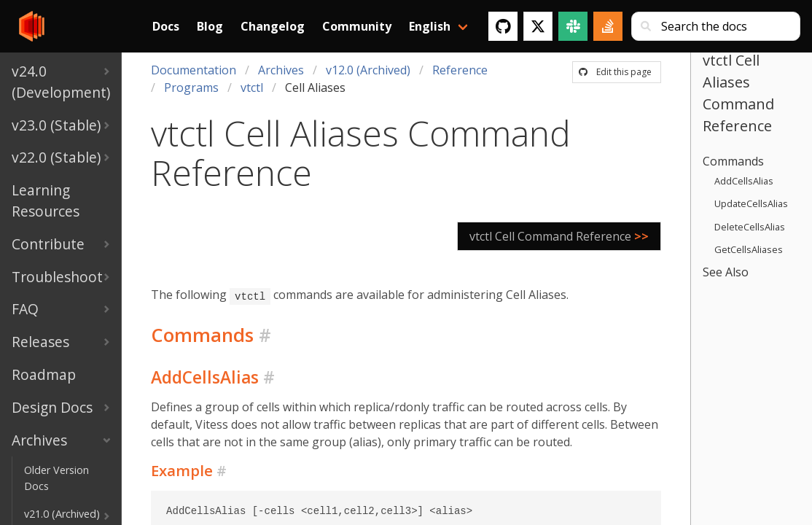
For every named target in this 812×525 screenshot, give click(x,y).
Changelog (273, 26)
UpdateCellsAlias (751, 203)
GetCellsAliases (749, 249)
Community (357, 26)
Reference (460, 70)
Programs (191, 87)
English (430, 26)
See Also (726, 272)
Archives (281, 70)
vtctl (252, 87)
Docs (166, 26)
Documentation (194, 70)
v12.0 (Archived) (368, 70)
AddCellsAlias (744, 181)
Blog (210, 26)
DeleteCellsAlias (750, 227)
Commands (733, 161)
